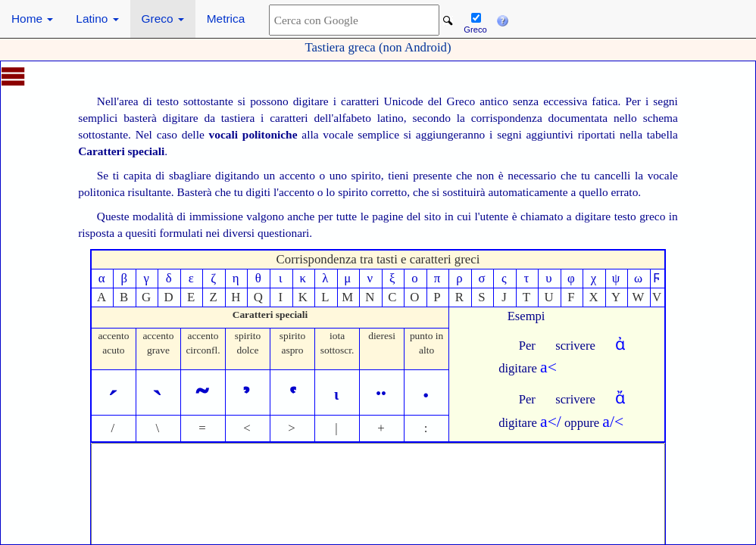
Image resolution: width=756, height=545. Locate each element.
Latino (97, 19)
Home (32, 19)
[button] (502, 19)
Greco (163, 19)
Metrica (226, 19)
